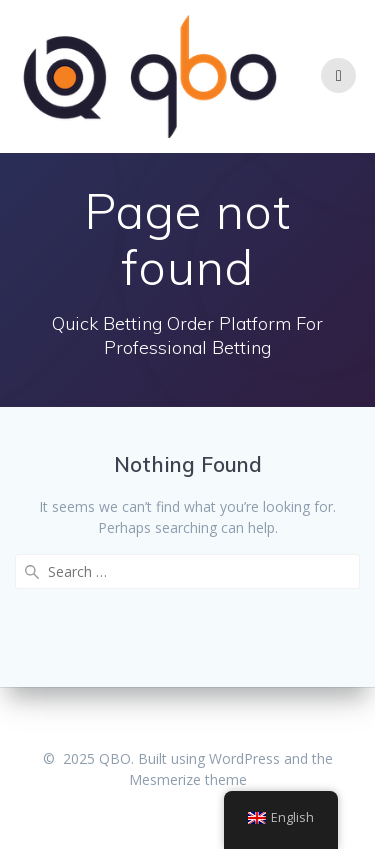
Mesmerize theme (188, 779)
